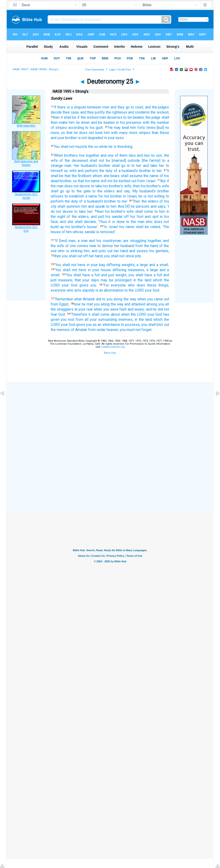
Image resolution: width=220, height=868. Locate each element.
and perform (88, 171)
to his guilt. (94, 128)
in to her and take (142, 166)
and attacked (135, 304)
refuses (57, 196)
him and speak (93, 206)
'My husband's (144, 191)
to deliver (105, 246)
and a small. (159, 265)
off (126, 217)
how (77, 304)
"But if (164, 181)
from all (82, 320)
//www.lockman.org (113, 347)
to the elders (103, 191)
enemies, (126, 320)
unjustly (88, 290)
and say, (123, 191)
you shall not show (119, 256)
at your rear (84, 309)
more (133, 133)
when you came (150, 299)
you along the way (109, 304)
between (94, 107)
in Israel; (130, 196)
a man (83, 241)
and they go (120, 107)
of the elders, (78, 217)
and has (143, 155)
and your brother (64, 138)
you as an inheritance (103, 325)
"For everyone (114, 285)
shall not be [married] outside (115, 161)
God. (62, 314)
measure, (65, 280)
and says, (158, 206)
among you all (158, 304)
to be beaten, (134, 117)
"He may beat (118, 128)
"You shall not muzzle (70, 147)
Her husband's (85, 166)
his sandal (114, 217)
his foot (137, 217)
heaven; (113, 330)
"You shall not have (70, 265)
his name (127, 227)
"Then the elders (145, 201)
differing (113, 265)
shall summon (69, 206)
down (85, 122)
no (153, 155)
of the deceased (74, 161)
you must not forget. (136, 330)
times (151, 128)
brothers (71, 155)
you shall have (140, 275)
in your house (99, 270)
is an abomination (109, 290)
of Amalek (79, 330)
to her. (157, 171)
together (93, 155)
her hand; (96, 256)
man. (68, 166)
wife (166, 186)
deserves (115, 117)
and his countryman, (105, 241)
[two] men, (68, 241)
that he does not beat (84, 133)
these (164, 133)
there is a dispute (72, 107)
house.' (93, 227)
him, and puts (95, 251)
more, (55, 133)
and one (107, 155)
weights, (129, 265)
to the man (135, 222)
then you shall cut (68, 256)
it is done (116, 222)
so (63, 133)
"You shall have (77, 275)
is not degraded (90, 138)
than (155, 133)
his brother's (113, 186)
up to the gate (78, 191)
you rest (67, 320)
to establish (74, 196)
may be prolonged (116, 280)
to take (97, 186)
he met (87, 304)
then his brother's (147, 186)
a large (142, 265)
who (149, 222)
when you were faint (110, 309)
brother (105, 166)
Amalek (89, 299)
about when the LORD (129, 314)
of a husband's (126, 171)
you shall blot (152, 325)
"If (55, 107)
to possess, (131, 325)
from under (97, 330)
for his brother (110, 196)
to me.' (123, 201)
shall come (144, 211)
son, (159, 155)
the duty (106, 171)
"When (58, 155)
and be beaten (103, 122)
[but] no (163, 128)
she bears (112, 176)
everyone (58, 290)
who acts (74, 290)
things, (164, 285)
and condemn (139, 112)
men (106, 107)
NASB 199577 (21, 69)
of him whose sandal (78, 232)
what (78, 299)
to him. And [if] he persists (128, 206)
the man (57, 186)
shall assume (132, 176)
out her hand (118, 251)
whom (97, 176)
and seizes (139, 251)
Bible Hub (110, 353)
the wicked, (160, 112)
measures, (136, 270)
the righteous (117, 112)
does (141, 285)
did (99, 299)
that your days (87, 280)
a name (91, 196)
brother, (66, 181)
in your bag (96, 265)
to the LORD (134, 290)
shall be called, (148, 227)
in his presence (129, 122)
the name (151, 176)
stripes (145, 133)
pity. (138, 256)
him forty (138, 128)
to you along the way (119, 299)
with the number (156, 122)
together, (155, 241)
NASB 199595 (39, 69)
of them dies (125, 155)
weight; (121, 275)
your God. (152, 290)
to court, (137, 107)
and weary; (136, 309)
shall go (119, 166)
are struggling (135, 241)
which (158, 280)
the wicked (90, 117)
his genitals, (159, 251)
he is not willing (151, 196)
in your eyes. (114, 138)
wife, (128, 186)
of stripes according (67, 128)
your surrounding (103, 320)
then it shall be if (66, 117)
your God (70, 285)
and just (108, 275)
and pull (97, 217)
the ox (93, 147)
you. (94, 285)
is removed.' (106, 232)
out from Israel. (144, 181)
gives (84, 285)
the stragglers (62, 309)
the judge (153, 117)
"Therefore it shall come (90, 314)
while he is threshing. (116, 147)
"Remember (64, 299)
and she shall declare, (78, 222)
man (103, 117)
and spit (152, 217)
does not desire (77, 186)
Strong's (54, 69)
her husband (124, 246)
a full (96, 275)
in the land (142, 280)
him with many (116, 133)
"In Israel (110, 227)
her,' (90, 211)
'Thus (103, 222)
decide (56, 112)
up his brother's (73, 227)
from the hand (147, 246)
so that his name (86, 181)
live (82, 155)
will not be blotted (116, 181)
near (93, 246)
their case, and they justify (84, 112)
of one (71, 246)
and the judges (157, 107)
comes (83, 246)
